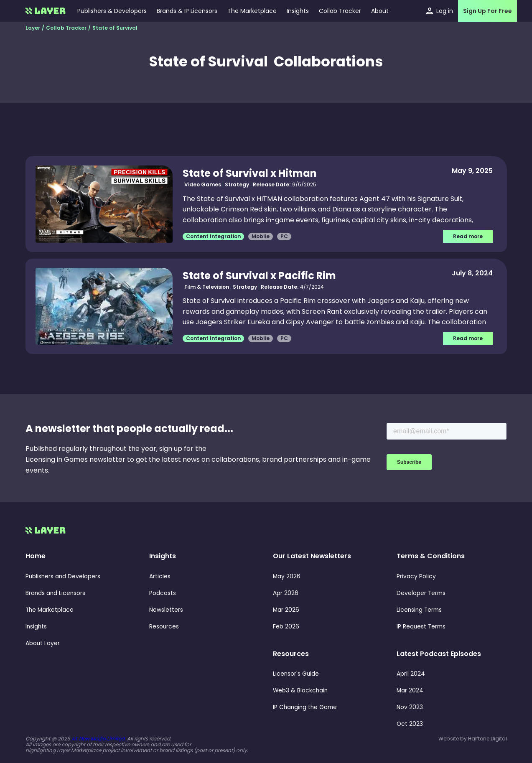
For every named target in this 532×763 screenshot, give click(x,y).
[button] (298, 11)
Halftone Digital (487, 739)
